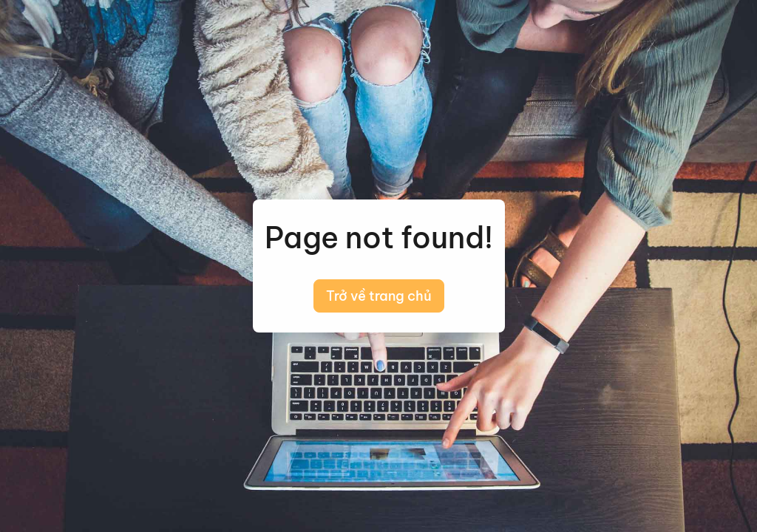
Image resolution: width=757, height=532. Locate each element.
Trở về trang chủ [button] (379, 296)
